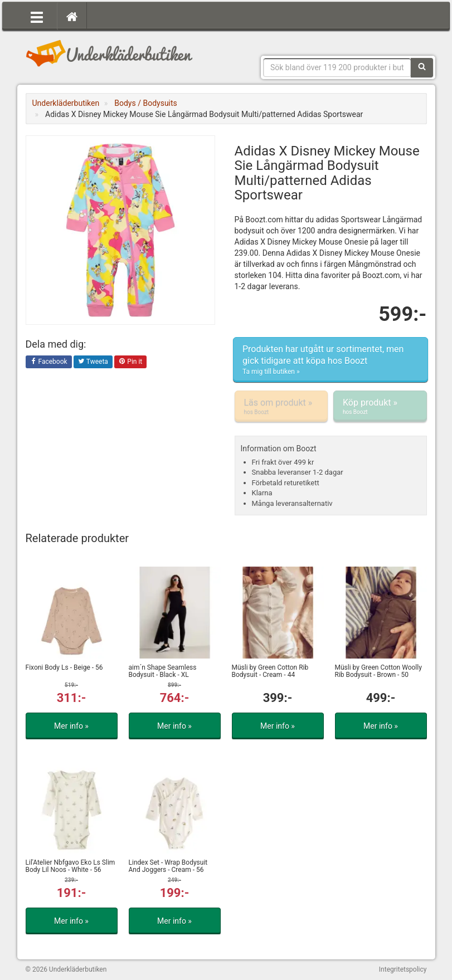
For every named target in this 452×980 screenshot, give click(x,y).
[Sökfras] (337, 67)
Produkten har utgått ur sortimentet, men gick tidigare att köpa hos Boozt (331, 360)
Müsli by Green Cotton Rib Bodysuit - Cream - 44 (270, 671)
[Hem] (72, 16)
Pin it (130, 362)
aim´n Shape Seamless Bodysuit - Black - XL (163, 671)
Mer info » (71, 726)
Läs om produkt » (281, 407)
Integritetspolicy (403, 969)
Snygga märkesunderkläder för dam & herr (109, 53)
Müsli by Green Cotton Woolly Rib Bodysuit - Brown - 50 (378, 671)
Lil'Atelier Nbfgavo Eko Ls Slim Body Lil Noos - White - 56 (71, 866)
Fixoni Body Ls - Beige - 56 (64, 667)
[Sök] (422, 67)
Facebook (49, 362)
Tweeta (93, 362)
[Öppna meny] (37, 16)
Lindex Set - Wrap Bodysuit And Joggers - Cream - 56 (168, 866)
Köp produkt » (380, 407)
